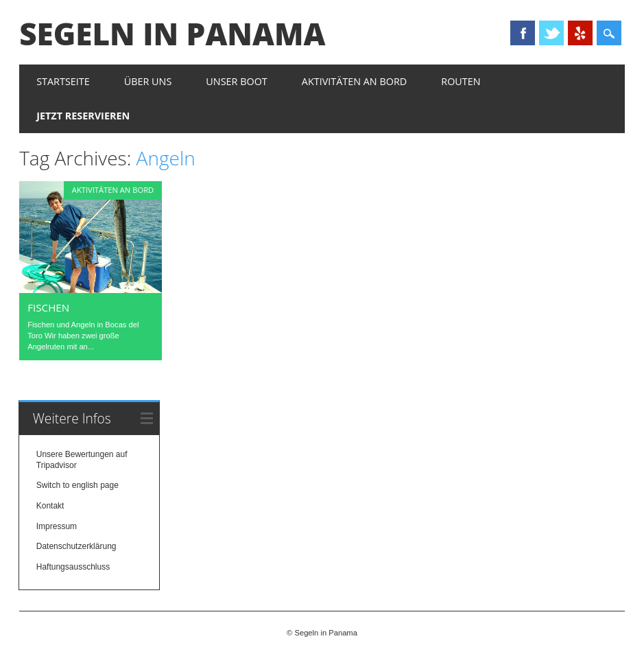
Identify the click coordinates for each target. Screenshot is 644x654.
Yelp (580, 33)
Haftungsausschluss (73, 567)
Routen (461, 81)
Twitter (551, 33)
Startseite (63, 81)
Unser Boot (236, 81)
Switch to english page (77, 485)
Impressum (57, 526)
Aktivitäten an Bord (354, 81)
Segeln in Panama (172, 34)
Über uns (148, 81)
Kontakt (50, 506)
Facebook (523, 33)
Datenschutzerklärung (76, 546)
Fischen (48, 307)
